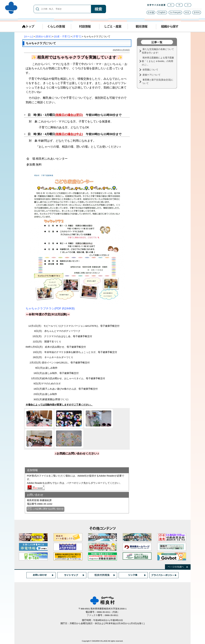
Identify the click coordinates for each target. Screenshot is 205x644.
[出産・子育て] (62, 36)
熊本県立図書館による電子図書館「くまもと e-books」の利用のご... (158, 61)
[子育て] (77, 36)
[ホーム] (28, 36)
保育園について (151, 70)
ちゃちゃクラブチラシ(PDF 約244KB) (50, 308)
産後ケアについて (152, 75)
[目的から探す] (43, 36)
